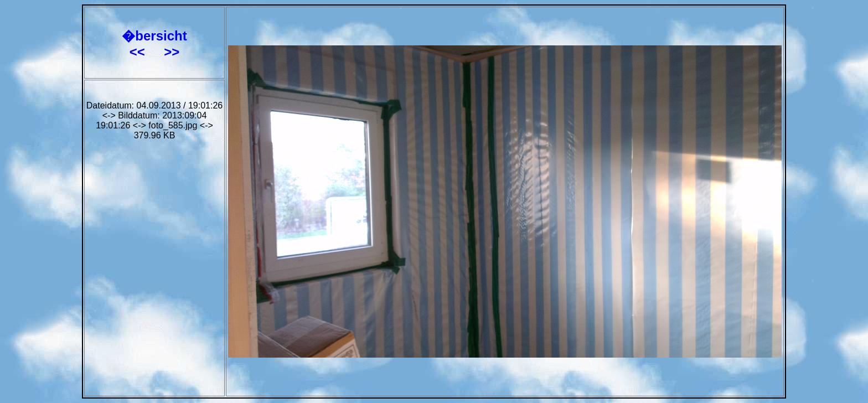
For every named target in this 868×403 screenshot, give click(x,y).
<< (139, 52)
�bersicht (154, 36)
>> (172, 52)
